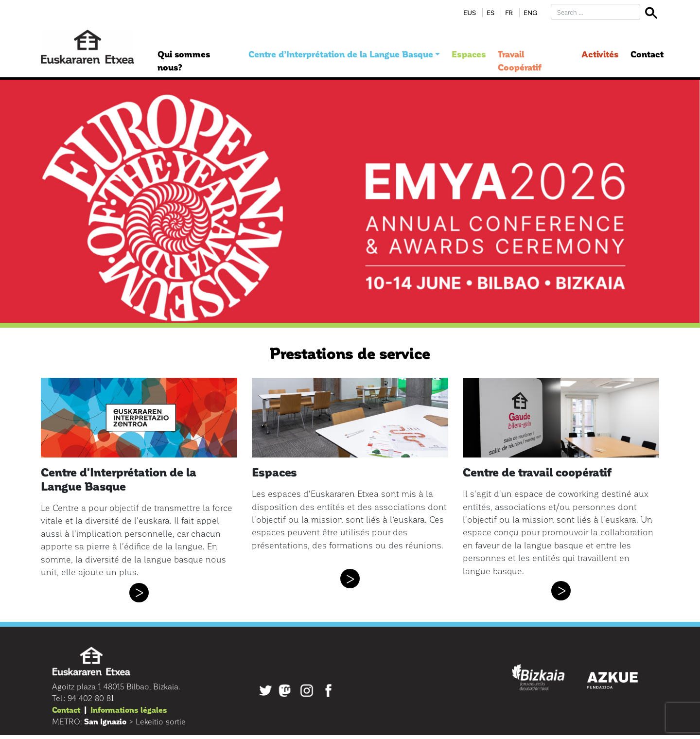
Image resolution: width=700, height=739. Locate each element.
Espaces (469, 54)
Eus (470, 12)
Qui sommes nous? (184, 60)
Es (490, 12)
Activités (600, 54)
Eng (530, 12)
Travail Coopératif (520, 60)
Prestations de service (350, 352)
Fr (509, 12)
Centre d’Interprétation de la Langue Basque (341, 54)
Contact (647, 54)
